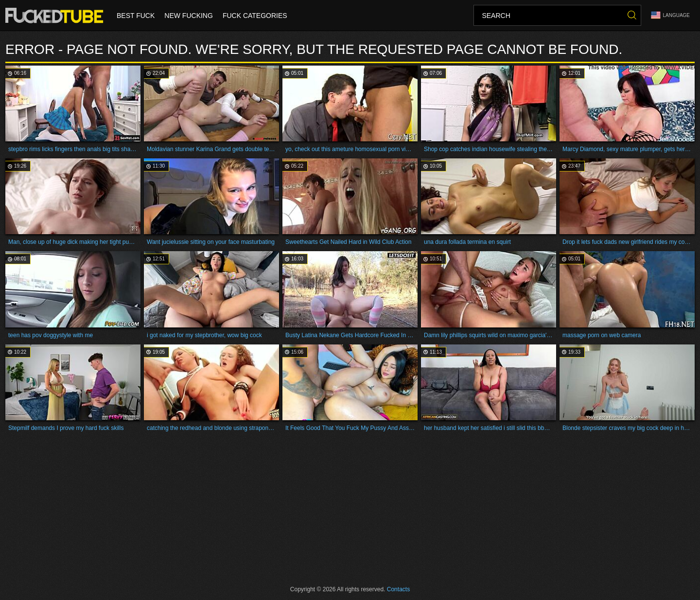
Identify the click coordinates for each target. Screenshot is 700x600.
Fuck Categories (255, 16)
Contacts (398, 589)
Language (670, 15)
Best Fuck (136, 16)
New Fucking (189, 16)
